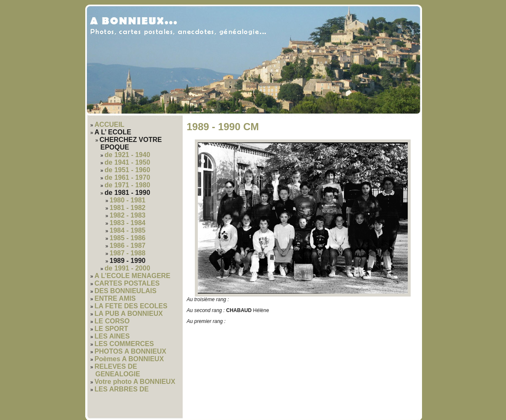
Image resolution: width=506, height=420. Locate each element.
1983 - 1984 (127, 223)
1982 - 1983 (127, 215)
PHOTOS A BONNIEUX (130, 351)
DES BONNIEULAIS (126, 291)
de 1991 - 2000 (127, 268)
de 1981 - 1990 (127, 193)
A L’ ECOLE (113, 132)
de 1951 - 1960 (127, 170)
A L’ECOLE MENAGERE (132, 276)
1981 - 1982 (127, 208)
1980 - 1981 (127, 200)
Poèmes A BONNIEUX (129, 359)
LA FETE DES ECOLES (131, 306)
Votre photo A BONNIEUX (135, 382)
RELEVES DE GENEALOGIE (117, 370)
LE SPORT (111, 329)
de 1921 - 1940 (127, 155)
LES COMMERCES (124, 344)
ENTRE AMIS (115, 298)
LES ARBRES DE (122, 389)
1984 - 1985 (127, 230)
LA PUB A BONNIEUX (129, 314)
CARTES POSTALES (127, 283)
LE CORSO (112, 321)
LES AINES (112, 336)
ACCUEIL (109, 125)
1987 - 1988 (127, 253)
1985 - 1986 (127, 238)
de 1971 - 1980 (127, 185)
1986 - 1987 (127, 245)
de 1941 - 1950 (127, 162)
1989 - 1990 (127, 261)
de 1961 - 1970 (127, 177)
